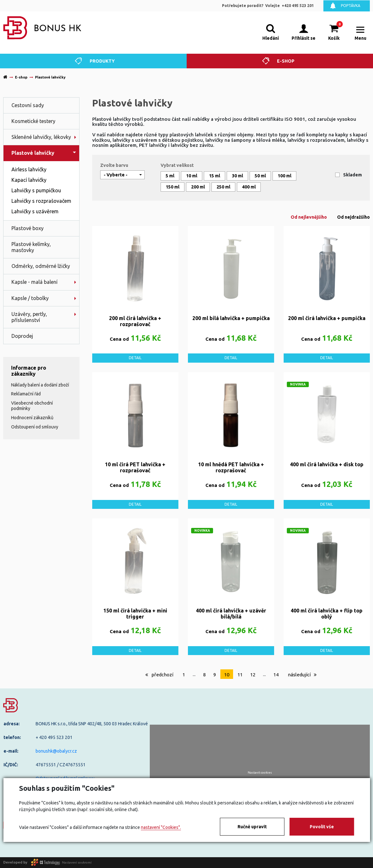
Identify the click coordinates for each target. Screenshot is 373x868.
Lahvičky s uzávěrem (35, 211)
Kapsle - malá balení (35, 282)
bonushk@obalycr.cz (56, 751)
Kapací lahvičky (29, 180)
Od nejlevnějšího (309, 217)
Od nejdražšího (353, 217)
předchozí (159, 675)
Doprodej (22, 336)
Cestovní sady (28, 105)
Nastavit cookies (260, 773)
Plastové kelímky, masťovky (31, 247)
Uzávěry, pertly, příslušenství (29, 317)
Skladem (352, 175)
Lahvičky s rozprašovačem (41, 201)
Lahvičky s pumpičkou (36, 190)
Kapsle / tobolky (30, 298)
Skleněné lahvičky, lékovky (41, 137)
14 (276, 675)
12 (253, 675)
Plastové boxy (28, 228)
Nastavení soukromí (77, 862)
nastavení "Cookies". (161, 827)
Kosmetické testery (33, 121)
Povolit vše (322, 827)
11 (240, 675)
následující (302, 675)
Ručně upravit (252, 827)
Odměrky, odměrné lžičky (41, 266)
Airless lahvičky (29, 169)
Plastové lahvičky (33, 153)
